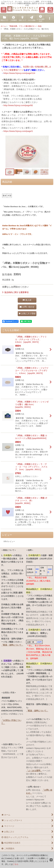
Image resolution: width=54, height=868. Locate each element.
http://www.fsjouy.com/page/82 (18, 105)
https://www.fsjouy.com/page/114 (19, 73)
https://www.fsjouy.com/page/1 (18, 131)
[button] (4, 10)
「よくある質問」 (34, 771)
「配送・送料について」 (12, 645)
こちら (15, 864)
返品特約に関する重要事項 (15, 292)
